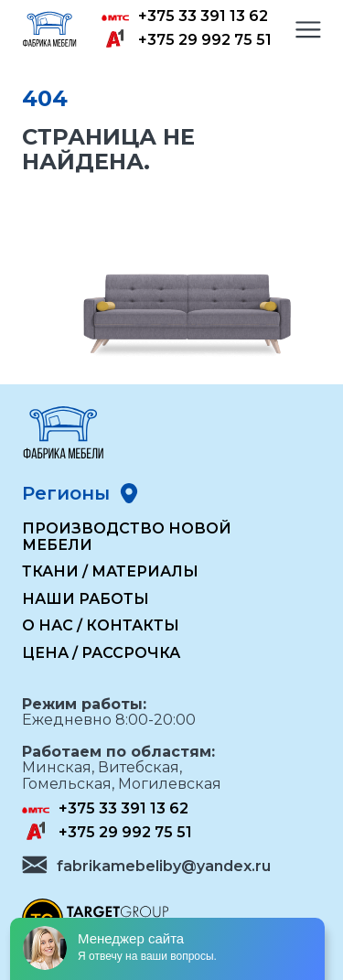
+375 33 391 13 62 (203, 16)
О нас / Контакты (101, 625)
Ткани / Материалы (110, 571)
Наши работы (86, 599)
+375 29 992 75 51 (205, 40)
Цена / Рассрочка (101, 653)
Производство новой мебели (127, 537)
